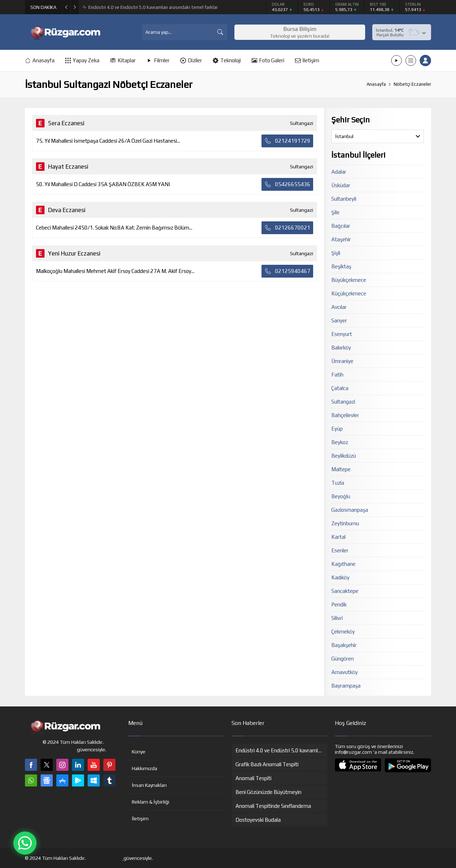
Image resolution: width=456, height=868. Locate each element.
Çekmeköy (343, 632)
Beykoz (340, 442)
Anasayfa (376, 84)
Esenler (340, 550)
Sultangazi (343, 402)
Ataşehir (341, 239)
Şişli (336, 253)
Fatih (337, 375)
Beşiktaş (341, 266)
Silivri (337, 618)
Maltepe (341, 469)
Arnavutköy (344, 672)
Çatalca (340, 388)
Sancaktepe (345, 591)
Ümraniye (342, 361)
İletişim (140, 819)
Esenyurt (342, 334)
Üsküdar (341, 185)
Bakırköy (341, 348)
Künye (139, 752)
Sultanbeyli (344, 199)
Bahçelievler (345, 415)
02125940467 (287, 271)
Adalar (339, 172)
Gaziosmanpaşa (350, 510)
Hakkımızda (144, 768)
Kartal (338, 537)
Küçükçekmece (349, 293)
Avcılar (339, 307)
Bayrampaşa (346, 686)
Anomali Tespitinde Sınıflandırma (123, 7)
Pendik (339, 604)
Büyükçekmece (349, 280)
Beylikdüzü (344, 456)
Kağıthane (343, 564)
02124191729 (287, 141)
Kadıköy (340, 577)
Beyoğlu (341, 496)
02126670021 (287, 228)
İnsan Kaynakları (149, 785)
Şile (335, 212)
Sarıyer (339, 320)
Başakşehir (344, 645)
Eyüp (337, 429)
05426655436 (287, 184)
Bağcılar (341, 226)
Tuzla (338, 483)
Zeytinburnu (345, 523)
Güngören (343, 659)
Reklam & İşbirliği (151, 802)
